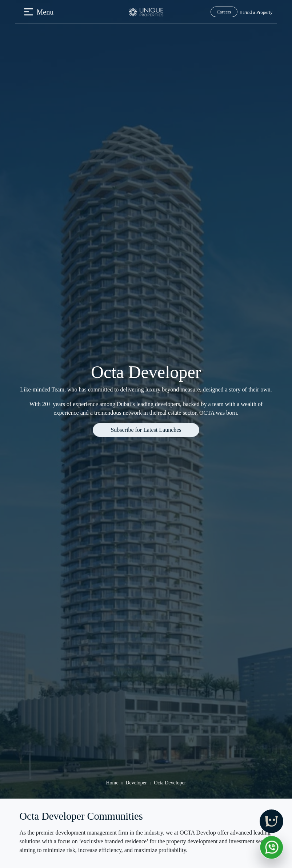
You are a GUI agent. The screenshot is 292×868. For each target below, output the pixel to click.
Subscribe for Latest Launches (146, 430)
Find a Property (257, 12)
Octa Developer (170, 783)
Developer (136, 783)
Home (112, 783)
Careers (224, 12)
